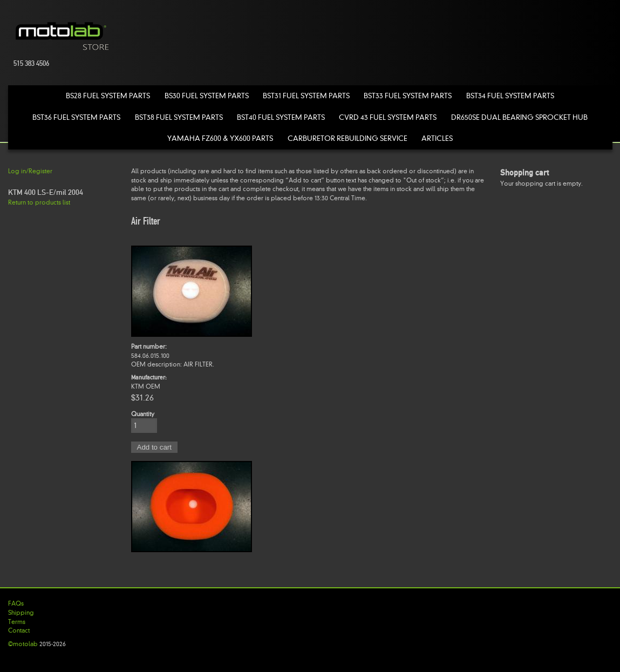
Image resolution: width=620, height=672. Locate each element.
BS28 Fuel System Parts (108, 96)
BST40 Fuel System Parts (281, 117)
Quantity (143, 414)
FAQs (16, 603)
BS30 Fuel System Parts (207, 96)
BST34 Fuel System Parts (510, 96)
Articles (437, 138)
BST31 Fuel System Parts (306, 96)
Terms (17, 622)
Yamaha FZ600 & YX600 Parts (220, 138)
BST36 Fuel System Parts (76, 117)
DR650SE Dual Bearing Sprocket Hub (519, 117)
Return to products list (39, 202)
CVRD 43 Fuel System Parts (388, 117)
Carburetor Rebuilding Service (348, 138)
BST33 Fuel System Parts (408, 96)
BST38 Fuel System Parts (179, 117)
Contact (19, 630)
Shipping (21, 613)
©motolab (23, 644)
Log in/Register (30, 171)
